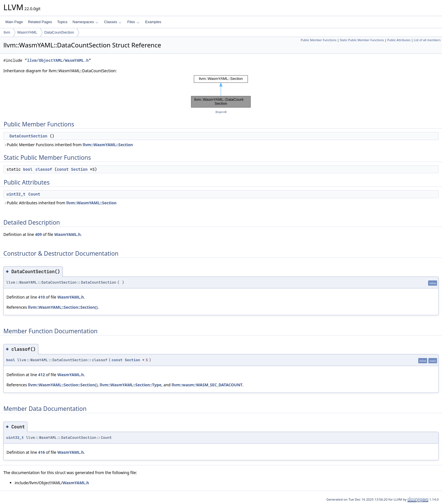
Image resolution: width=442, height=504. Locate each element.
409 (38, 234)
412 (41, 375)
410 (41, 297)
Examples (153, 22)
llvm (7, 32)
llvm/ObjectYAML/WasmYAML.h (58, 61)
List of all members (427, 40)
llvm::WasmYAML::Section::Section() (63, 307)
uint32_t (16, 194)
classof (44, 169)
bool (28, 169)
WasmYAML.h (67, 234)
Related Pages (40, 22)
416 (41, 452)
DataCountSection (59, 32)
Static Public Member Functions (362, 40)
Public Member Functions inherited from (68, 145)
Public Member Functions (319, 40)
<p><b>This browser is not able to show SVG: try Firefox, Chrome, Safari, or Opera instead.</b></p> (221, 91)
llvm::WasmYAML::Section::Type (131, 385)
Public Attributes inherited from (60, 203)
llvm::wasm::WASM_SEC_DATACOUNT (207, 385)
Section (79, 169)
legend (221, 112)
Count (34, 194)
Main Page (14, 22)
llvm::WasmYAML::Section (108, 145)
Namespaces (85, 22)
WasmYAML (27, 32)
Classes (113, 22)
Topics (62, 22)
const (63, 169)
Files (133, 22)
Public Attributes (399, 40)
